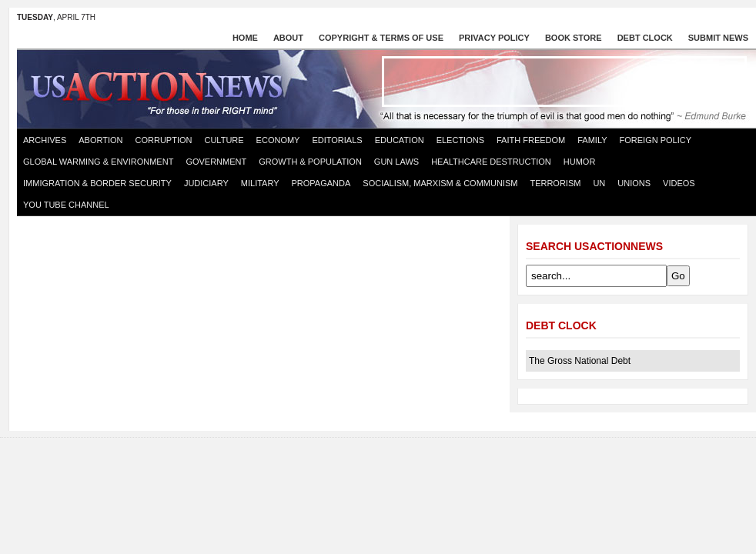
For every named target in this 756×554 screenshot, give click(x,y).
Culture (224, 140)
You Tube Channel (66, 205)
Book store (574, 38)
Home (245, 38)
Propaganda (321, 183)
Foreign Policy (656, 140)
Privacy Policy (494, 38)
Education (400, 140)
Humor (580, 162)
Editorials (337, 140)
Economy (278, 140)
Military (260, 183)
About (288, 38)
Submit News (718, 38)
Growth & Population (310, 162)
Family (592, 140)
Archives (45, 140)
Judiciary (206, 183)
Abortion (100, 140)
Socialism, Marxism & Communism (440, 183)
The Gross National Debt (580, 361)
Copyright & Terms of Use (381, 38)
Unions (634, 183)
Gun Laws (396, 162)
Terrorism (555, 183)
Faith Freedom (531, 140)
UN (599, 183)
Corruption (164, 140)
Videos (679, 183)
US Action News (162, 88)
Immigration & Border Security (97, 183)
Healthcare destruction (491, 162)
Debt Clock (645, 38)
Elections (460, 140)
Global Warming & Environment (98, 162)
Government (216, 162)
